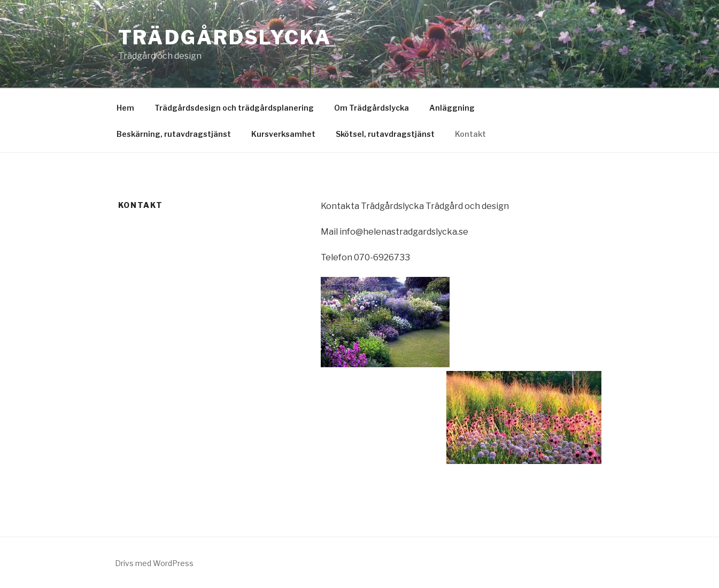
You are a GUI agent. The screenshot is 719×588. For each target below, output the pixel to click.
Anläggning (452, 108)
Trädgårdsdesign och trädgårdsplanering (234, 108)
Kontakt (470, 134)
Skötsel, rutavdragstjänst (385, 134)
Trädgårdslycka (225, 37)
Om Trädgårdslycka (372, 108)
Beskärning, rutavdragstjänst (174, 134)
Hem (125, 108)
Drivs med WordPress (154, 563)
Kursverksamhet (283, 134)
